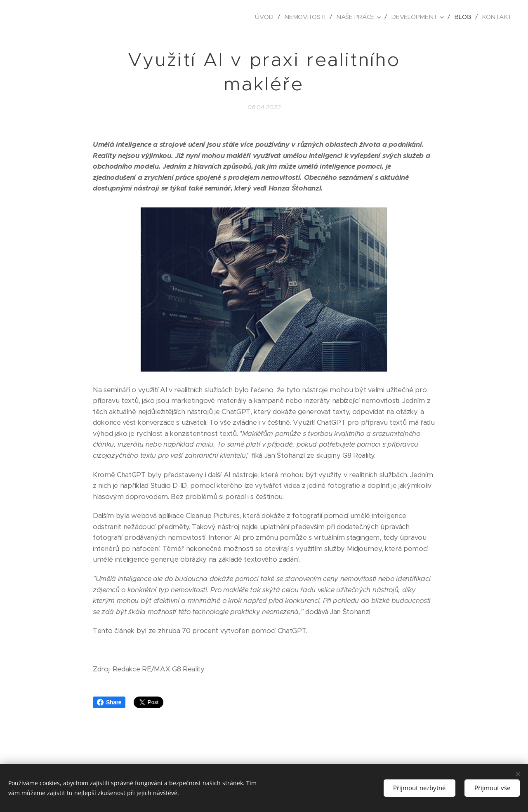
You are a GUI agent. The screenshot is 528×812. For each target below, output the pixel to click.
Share (109, 702)
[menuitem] (261, 17)
